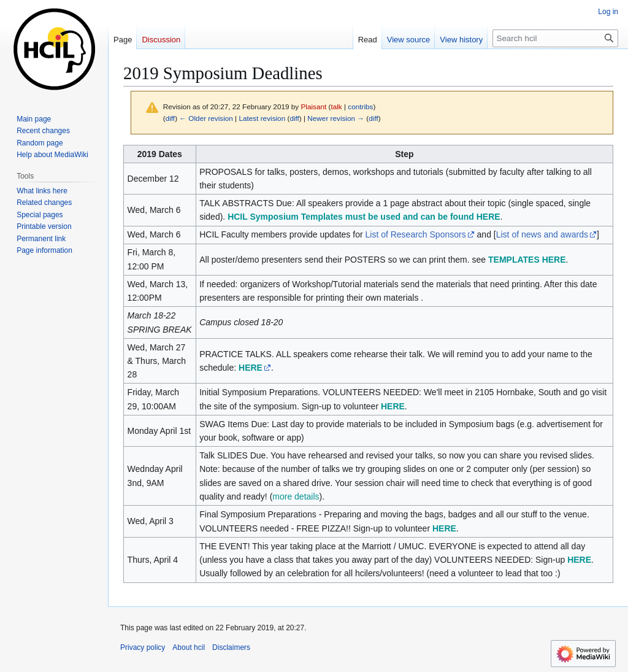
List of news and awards (542, 234)
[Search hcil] (555, 38)
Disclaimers (231, 647)
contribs (360, 106)
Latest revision (262, 118)
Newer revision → (336, 118)
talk (336, 106)
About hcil (189, 647)
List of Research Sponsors (415, 234)
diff (170, 118)
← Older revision (206, 118)
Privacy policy (143, 647)
